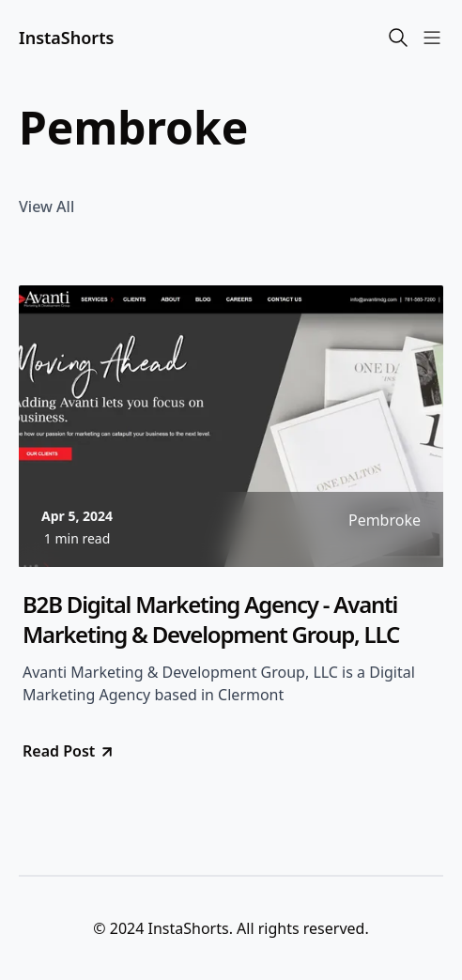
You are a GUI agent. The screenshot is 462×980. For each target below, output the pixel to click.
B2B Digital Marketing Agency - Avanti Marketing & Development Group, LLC (211, 620)
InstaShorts (66, 38)
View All (46, 207)
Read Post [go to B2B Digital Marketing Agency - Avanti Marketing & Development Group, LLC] (69, 751)
